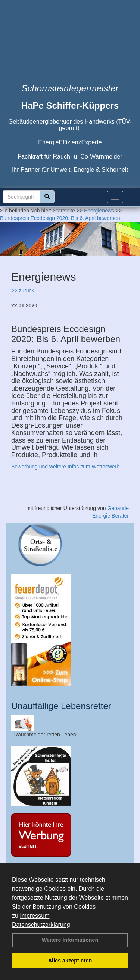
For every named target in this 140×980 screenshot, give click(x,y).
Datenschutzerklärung (41, 925)
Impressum (35, 916)
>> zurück (23, 290)
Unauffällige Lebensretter (61, 706)
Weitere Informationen (70, 940)
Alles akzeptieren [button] (70, 961)
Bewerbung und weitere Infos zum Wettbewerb (65, 467)
